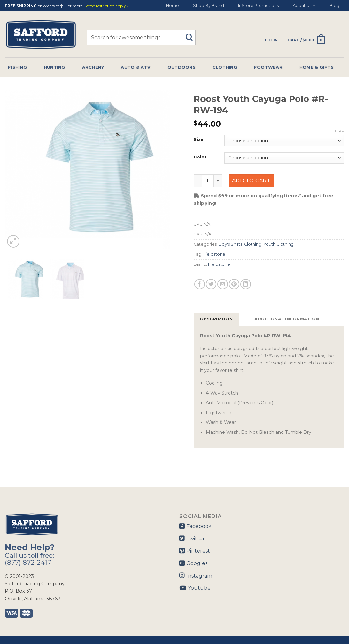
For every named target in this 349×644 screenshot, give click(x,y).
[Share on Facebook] (200, 284)
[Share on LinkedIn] (246, 284)
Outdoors (182, 67)
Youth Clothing (279, 244)
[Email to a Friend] (223, 284)
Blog (334, 6)
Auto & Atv (136, 67)
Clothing (225, 67)
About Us (304, 6)
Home (172, 6)
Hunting (54, 67)
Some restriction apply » (107, 6)
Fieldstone (214, 254)
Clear (338, 131)
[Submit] (191, 34)
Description (216, 319)
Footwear (268, 67)
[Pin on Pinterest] (234, 284)
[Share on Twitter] (211, 284)
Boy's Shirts (230, 244)
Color (200, 157)
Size (198, 140)
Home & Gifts (317, 67)
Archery (93, 67)
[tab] (216, 319)
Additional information (287, 319)
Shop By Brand (209, 6)
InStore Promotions (258, 6)
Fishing (17, 67)
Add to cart (251, 181)
